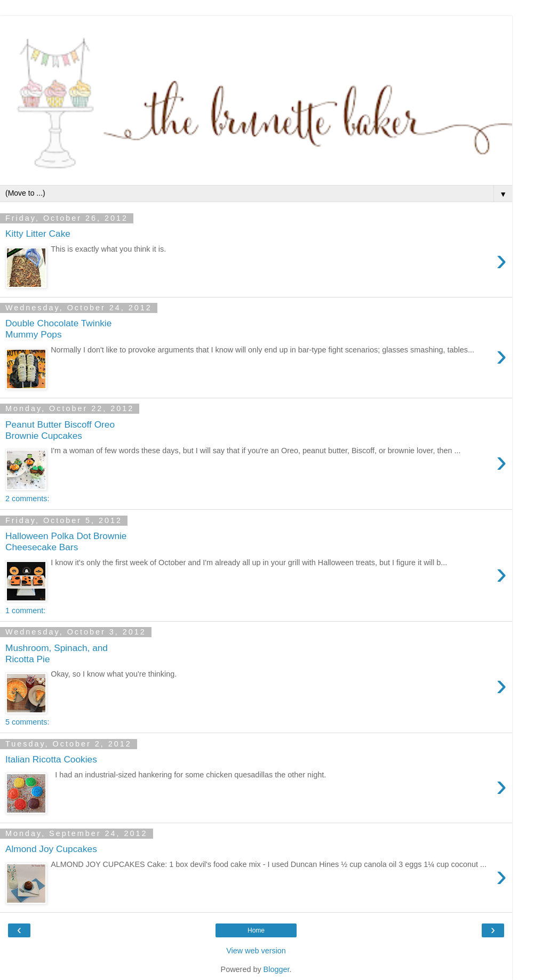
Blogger (277, 969)
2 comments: (27, 499)
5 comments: (27, 722)
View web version (256, 951)
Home (256, 930)
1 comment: (25, 611)
